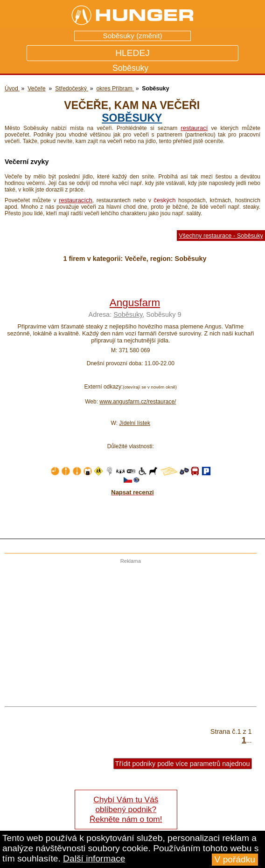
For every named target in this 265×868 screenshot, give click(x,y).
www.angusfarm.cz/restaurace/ (138, 402)
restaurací (194, 128)
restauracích (76, 200)
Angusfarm (135, 303)
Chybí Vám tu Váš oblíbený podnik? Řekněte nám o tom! (126, 809)
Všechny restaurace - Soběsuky (221, 236)
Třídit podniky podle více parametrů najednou (183, 764)
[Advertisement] (128, 629)
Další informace (94, 858)
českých (164, 200)
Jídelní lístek (135, 423)
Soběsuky (132, 118)
